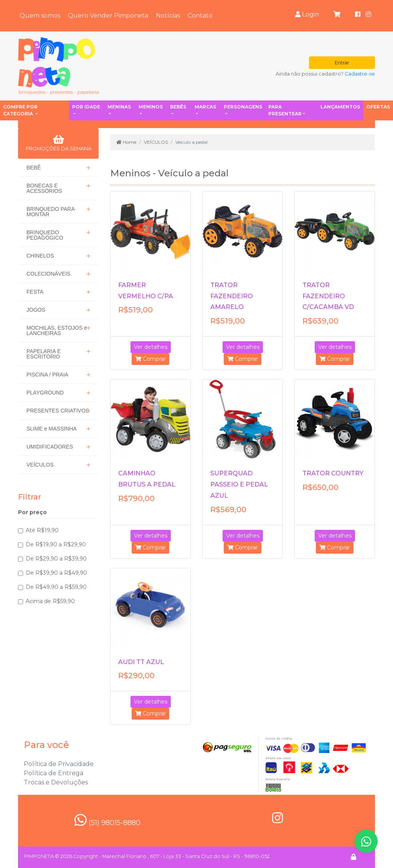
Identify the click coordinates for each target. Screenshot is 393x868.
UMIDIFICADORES (50, 447)
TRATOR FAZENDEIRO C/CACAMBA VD (328, 296)
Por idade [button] (86, 107)
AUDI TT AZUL (141, 662)
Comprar (150, 359)
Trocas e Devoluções (56, 782)
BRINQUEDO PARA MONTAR (51, 212)
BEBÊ (34, 168)
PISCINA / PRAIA (47, 375)
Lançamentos (340, 107)
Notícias (168, 16)
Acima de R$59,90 (50, 601)
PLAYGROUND (45, 393)
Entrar (342, 63)
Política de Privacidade (59, 764)
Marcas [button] (205, 107)
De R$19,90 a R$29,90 (56, 544)
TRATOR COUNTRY (333, 473)
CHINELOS (40, 256)
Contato (200, 16)
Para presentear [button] (285, 110)
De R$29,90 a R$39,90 (56, 559)
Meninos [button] (151, 107)
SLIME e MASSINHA (52, 429)
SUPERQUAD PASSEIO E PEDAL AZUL (239, 484)
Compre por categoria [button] (20, 110)
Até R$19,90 (42, 530)
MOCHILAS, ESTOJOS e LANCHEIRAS (57, 330)
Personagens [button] (243, 107)
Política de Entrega (54, 773)
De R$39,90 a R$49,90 (56, 573)
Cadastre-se (360, 74)
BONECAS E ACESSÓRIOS (44, 188)
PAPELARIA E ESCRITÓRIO (44, 354)
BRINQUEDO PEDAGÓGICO (45, 235)
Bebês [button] (178, 107)
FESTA (35, 292)
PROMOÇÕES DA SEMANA (59, 143)
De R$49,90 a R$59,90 (56, 587)
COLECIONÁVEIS (48, 274)
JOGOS (36, 310)
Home (126, 142)
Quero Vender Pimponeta (108, 16)
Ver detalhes (151, 347)
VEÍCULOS (40, 465)
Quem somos (40, 16)
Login (307, 14)
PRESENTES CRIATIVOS (58, 411)
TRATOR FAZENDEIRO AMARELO (232, 296)
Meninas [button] (119, 107)
